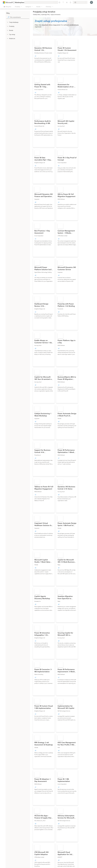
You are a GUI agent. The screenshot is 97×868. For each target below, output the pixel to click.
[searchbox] (20, 17)
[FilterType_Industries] (8, 30)
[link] (44, 57)
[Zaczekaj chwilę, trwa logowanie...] (91, 2)
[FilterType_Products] (8, 26)
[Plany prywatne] (70, 2)
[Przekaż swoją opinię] (59, 2)
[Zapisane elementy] (67, 2)
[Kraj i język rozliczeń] (80, 2)
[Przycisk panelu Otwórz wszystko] (7, 7)
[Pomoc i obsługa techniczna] (63, 2)
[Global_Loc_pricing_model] (8, 38)
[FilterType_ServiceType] (8, 34)
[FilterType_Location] (8, 22)
